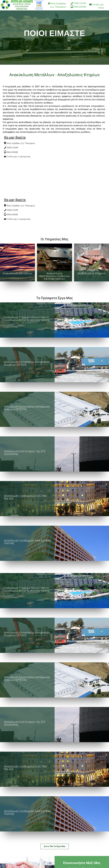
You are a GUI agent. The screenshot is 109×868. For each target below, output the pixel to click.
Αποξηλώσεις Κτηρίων (91, 273)
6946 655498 (80, 7)
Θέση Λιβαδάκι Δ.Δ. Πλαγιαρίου (21, 143)
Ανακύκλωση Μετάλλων (18, 273)
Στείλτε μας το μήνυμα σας (18, 157)
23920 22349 (80, 3)
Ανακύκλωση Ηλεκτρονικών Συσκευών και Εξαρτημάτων (55, 276)
